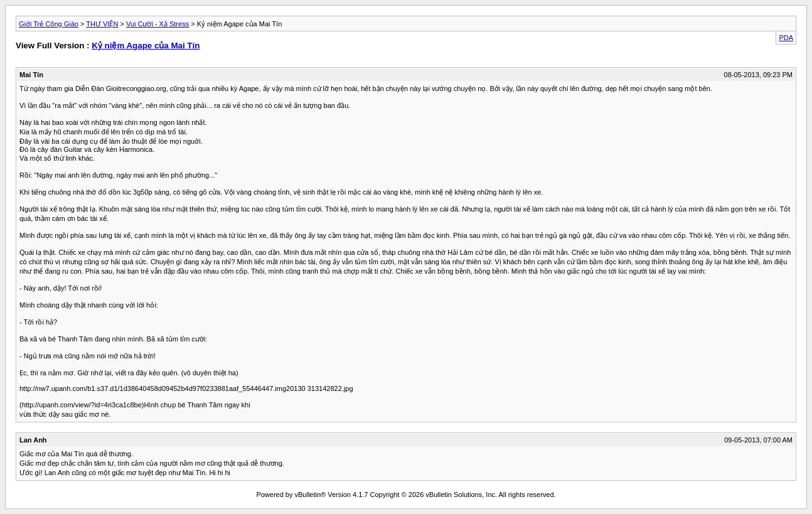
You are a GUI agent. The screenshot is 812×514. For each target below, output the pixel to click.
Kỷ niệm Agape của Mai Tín (146, 46)
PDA (786, 38)
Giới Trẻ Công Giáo (49, 24)
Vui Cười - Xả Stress (158, 24)
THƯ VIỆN (102, 24)
